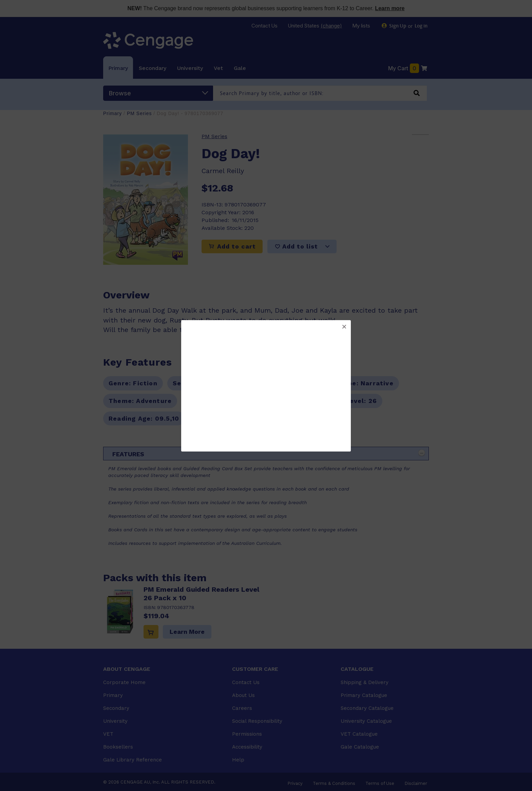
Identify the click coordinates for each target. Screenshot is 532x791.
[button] (344, 327)
